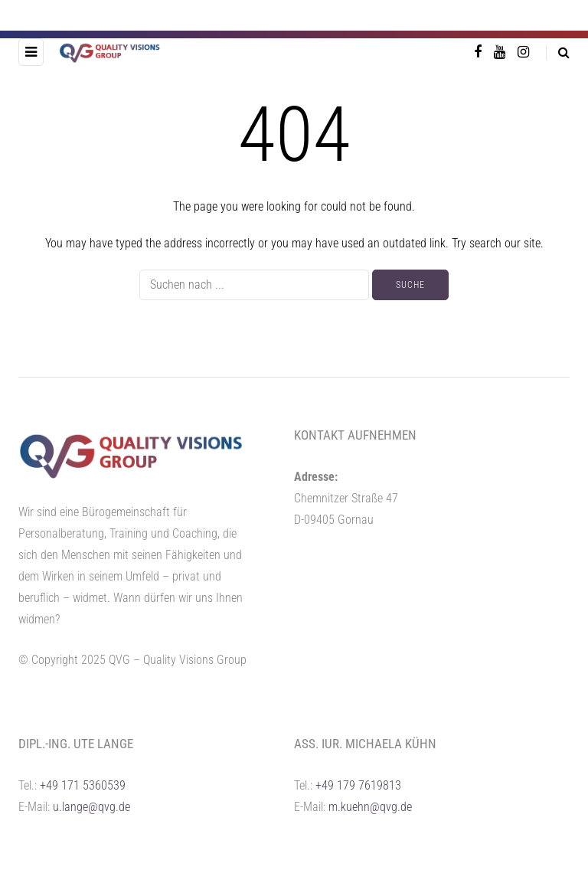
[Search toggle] (558, 52)
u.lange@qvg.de (91, 807)
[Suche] (254, 285)
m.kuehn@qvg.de (370, 807)
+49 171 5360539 (83, 785)
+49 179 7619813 (358, 785)
